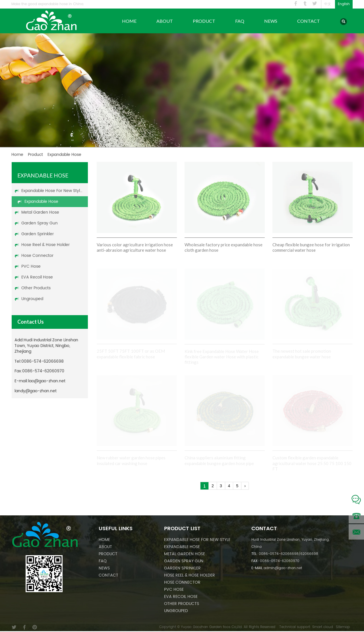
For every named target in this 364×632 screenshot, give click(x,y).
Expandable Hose (41, 202)
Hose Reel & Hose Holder (45, 245)
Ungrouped (32, 299)
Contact (309, 21)
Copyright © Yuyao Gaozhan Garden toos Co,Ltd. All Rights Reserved (217, 627)
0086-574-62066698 (43, 361)
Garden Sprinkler (38, 234)
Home (129, 21)
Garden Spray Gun (40, 223)
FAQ (240, 21)
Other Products (36, 288)
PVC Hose (31, 266)
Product (204, 21)
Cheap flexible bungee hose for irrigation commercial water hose (311, 247)
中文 (328, 4)
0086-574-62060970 (43, 371)
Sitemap (343, 627)
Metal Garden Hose (40, 212)
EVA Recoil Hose (37, 277)
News (271, 21)
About (165, 21)
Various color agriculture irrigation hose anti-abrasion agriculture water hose (135, 247)
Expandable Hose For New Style (52, 191)
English (344, 4)
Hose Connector (37, 256)
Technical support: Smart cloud (306, 627)
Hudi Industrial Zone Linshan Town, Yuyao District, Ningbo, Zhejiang (46, 346)
